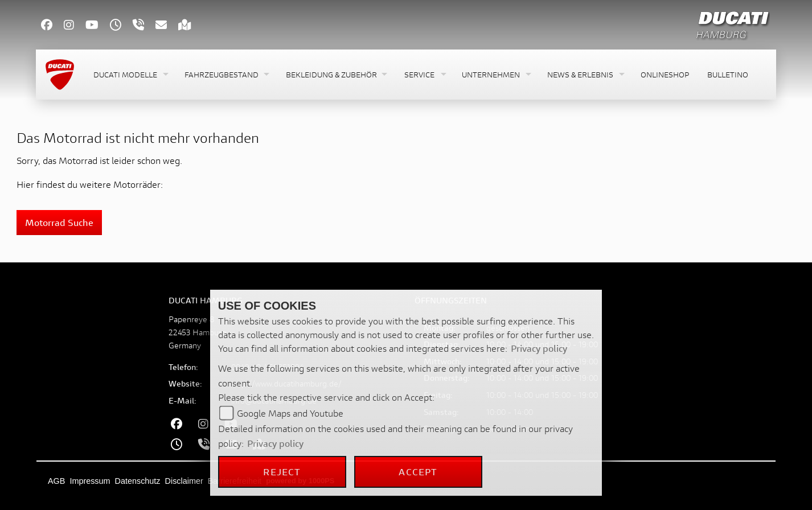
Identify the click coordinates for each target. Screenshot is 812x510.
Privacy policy (539, 348)
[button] (130, 75)
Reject (282, 472)
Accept (418, 472)
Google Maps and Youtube (290, 413)
